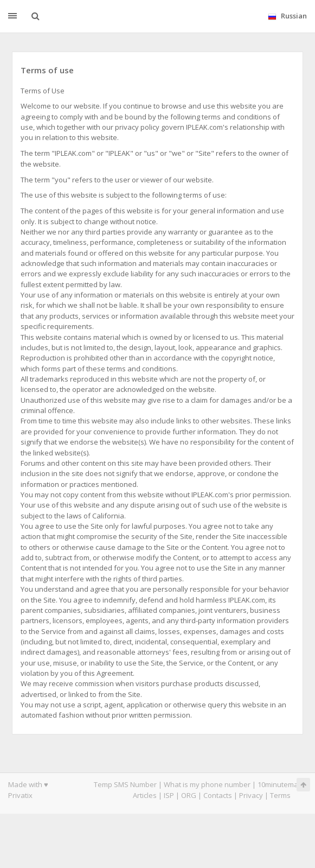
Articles (145, 795)
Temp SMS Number (125, 784)
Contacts (218, 795)
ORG (189, 795)
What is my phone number (207, 784)
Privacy (251, 795)
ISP (169, 795)
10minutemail (279, 784)
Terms (280, 795)
